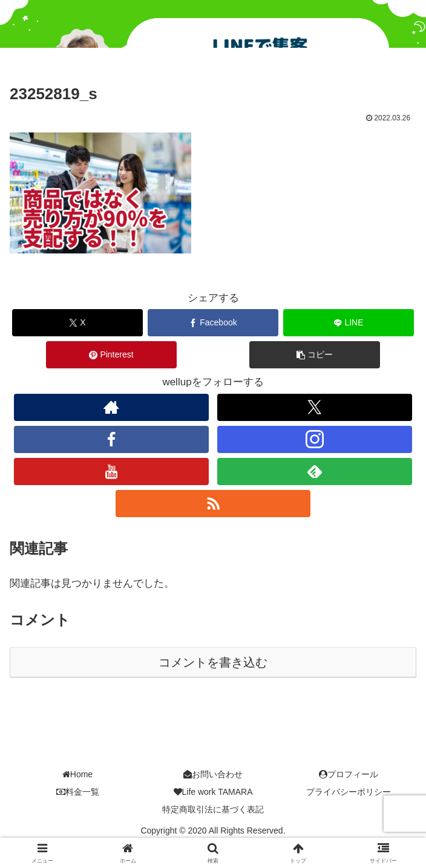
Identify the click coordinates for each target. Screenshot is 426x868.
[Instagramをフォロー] (315, 441)
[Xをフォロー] (315, 409)
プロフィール (349, 775)
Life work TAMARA (213, 793)
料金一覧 (78, 793)
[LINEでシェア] (348, 324)
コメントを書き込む (213, 664)
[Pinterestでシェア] (111, 356)
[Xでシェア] (77, 324)
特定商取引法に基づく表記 (213, 811)
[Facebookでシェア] (213, 324)
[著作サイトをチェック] (112, 409)
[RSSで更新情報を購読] (213, 505)
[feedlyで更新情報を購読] (315, 473)
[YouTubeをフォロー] (112, 473)
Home (77, 775)
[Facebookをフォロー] (112, 441)
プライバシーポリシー (349, 793)
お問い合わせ (213, 775)
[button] (314, 356)
